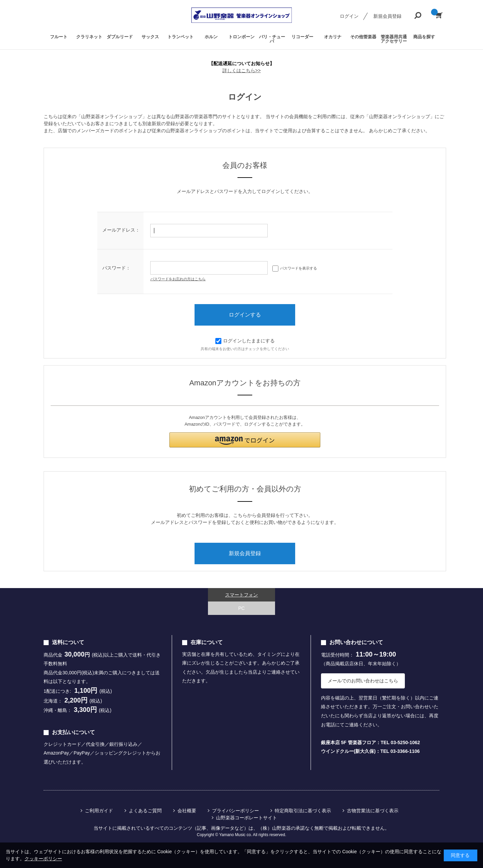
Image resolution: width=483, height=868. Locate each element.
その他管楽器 (363, 37)
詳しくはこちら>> (241, 70)
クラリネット (89, 37)
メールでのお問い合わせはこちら (363, 681)
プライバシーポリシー (235, 811)
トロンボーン (241, 37)
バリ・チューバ (272, 39)
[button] (245, 440)
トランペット (180, 37)
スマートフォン (241, 595)
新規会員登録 (387, 16)
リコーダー (302, 37)
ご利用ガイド (99, 811)
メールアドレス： (121, 230)
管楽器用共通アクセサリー (394, 39)
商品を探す (424, 37)
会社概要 (187, 811)
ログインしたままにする (245, 341)
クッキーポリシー (43, 859)
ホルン (211, 37)
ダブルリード (120, 37)
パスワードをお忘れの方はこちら (178, 279)
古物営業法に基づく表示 (373, 811)
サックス (150, 37)
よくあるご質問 (145, 811)
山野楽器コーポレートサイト (247, 818)
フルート (59, 37)
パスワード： (116, 268)
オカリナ (333, 37)
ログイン (349, 16)
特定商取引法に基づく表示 (303, 811)
